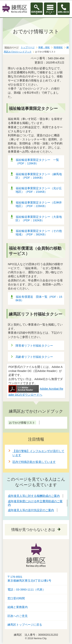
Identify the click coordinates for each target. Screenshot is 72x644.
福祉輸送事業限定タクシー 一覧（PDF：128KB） (37, 162)
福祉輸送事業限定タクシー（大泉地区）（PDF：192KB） (39, 218)
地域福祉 (58, 47)
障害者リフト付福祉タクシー (34, 346)
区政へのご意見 (18, 616)
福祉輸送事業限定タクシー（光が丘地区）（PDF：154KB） (39, 190)
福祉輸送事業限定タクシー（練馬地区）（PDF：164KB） (39, 176)
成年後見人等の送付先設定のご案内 (31, 510)
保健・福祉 (44, 47)
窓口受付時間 (16, 598)
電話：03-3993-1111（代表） (26, 590)
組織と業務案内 (18, 607)
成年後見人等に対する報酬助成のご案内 (34, 496)
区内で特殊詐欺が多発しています (34, 462)
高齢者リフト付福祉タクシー (34, 357)
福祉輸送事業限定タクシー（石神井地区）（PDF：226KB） (39, 204)
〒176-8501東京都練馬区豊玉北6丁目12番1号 (29, 579)
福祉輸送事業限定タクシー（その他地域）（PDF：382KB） (39, 233)
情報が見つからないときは (33, 530)
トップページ (28, 47)
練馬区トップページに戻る (25, 625)
